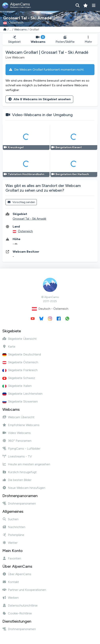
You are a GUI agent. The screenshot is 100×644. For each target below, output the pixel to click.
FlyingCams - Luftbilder (21, 449)
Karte (9, 347)
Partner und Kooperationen (24, 590)
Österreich (25, 231)
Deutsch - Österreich (50, 309)
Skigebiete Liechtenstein (22, 394)
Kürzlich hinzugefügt (19, 472)
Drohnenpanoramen (19, 503)
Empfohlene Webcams (21, 425)
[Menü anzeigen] (94, 5)
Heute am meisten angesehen (26, 464)
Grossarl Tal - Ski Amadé (29, 219)
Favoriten (12, 558)
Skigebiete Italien (17, 386)
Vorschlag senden (21, 202)
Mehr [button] (88, 40)
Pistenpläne (13, 535)
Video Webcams (17, 433)
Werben (11, 598)
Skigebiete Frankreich (20, 370)
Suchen (10, 519)
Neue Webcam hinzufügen (24, 488)
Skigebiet (14, 40)
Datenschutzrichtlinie (20, 605)
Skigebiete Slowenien (20, 401)
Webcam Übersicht (18, 417)
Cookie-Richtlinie (17, 613)
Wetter (10, 543)
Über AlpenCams (17, 574)
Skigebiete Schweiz (19, 378)
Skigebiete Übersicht (19, 339)
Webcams (20, 30)
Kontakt (11, 582)
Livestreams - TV (17, 456)
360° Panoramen (17, 441)
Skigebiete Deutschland (22, 354)
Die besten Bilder (17, 480)
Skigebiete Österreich (20, 362)
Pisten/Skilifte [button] (65, 40)
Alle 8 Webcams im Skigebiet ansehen (39, 99)
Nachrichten (14, 527)
